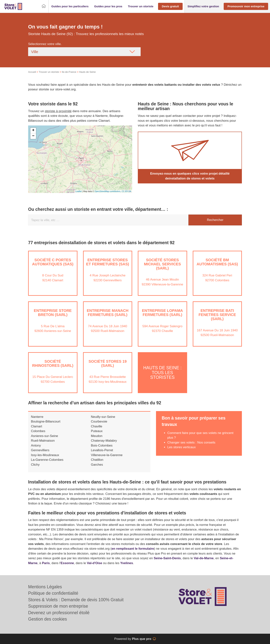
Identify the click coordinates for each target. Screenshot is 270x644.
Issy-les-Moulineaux (45, 455)
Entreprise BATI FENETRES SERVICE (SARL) (217, 315)
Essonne (67, 563)
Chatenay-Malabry (104, 441)
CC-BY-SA (126, 191)
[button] (70, 6)
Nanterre (37, 417)
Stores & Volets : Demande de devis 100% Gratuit (76, 600)
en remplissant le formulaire (133, 549)
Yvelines (127, 563)
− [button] (33, 136)
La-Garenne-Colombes (47, 460)
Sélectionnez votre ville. (45, 44)
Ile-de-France (69, 72)
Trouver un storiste (49, 72)
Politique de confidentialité (53, 593)
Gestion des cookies (48, 619)
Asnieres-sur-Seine (45, 436)
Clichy (35, 465)
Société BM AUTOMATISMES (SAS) (217, 262)
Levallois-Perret (102, 450)
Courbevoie (99, 421)
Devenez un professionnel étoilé (59, 613)
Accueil (32, 72)
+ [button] (33, 131)
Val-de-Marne (204, 558)
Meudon (97, 436)
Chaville (97, 426)
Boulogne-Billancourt (46, 421)
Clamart (37, 426)
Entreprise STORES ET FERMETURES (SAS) (108, 262)
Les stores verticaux (181, 447)
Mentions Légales (45, 587)
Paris (46, 563)
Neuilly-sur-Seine (103, 417)
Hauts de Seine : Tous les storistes (162, 373)
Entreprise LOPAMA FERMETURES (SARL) (162, 313)
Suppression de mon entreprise (58, 606)
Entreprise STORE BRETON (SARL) (53, 313)
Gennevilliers (40, 450)
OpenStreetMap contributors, (108, 191)
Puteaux (97, 431)
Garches (97, 465)
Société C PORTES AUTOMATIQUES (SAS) (53, 262)
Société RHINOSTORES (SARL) (53, 363)
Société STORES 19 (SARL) (108, 363)
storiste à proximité (58, 111)
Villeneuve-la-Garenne (107, 455)
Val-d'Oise (94, 563)
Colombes (38, 431)
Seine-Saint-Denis (167, 558)
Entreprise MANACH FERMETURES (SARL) (108, 313)
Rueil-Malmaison (43, 441)
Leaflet (78, 191)
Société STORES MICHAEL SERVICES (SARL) (162, 264)
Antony (36, 445)
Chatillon (97, 460)
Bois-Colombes (102, 445)
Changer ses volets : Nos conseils (191, 442)
